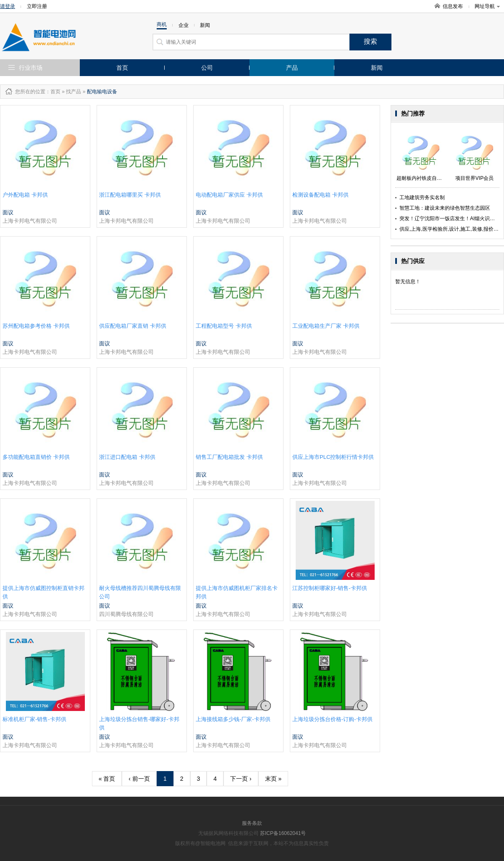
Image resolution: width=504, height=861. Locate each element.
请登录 (8, 6)
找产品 (73, 92)
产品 (292, 68)
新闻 (377, 68)
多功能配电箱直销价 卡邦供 (36, 457)
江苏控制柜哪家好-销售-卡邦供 (330, 588)
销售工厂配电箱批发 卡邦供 (229, 457)
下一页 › (241, 779)
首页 (122, 68)
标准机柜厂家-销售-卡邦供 (34, 719)
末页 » (273, 779)
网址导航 (487, 6)
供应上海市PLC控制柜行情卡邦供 (333, 457)
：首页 (53, 92)
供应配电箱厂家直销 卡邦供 (133, 326)
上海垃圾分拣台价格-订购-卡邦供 (332, 719)
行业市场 (31, 68)
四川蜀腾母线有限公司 (126, 614)
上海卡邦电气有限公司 (30, 221)
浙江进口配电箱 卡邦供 (127, 457)
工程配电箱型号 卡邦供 (224, 326)
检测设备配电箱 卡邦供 (320, 195)
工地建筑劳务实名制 (422, 197)
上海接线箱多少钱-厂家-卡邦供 (233, 719)
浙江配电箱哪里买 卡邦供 (130, 195)
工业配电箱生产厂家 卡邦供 (326, 326)
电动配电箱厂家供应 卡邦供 (229, 195)
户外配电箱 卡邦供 (25, 195)
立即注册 (37, 6)
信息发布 (453, 6)
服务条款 (252, 823)
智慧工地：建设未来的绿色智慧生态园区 (445, 208)
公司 (207, 68)
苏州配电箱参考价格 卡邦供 (36, 326)
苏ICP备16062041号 (283, 833)
